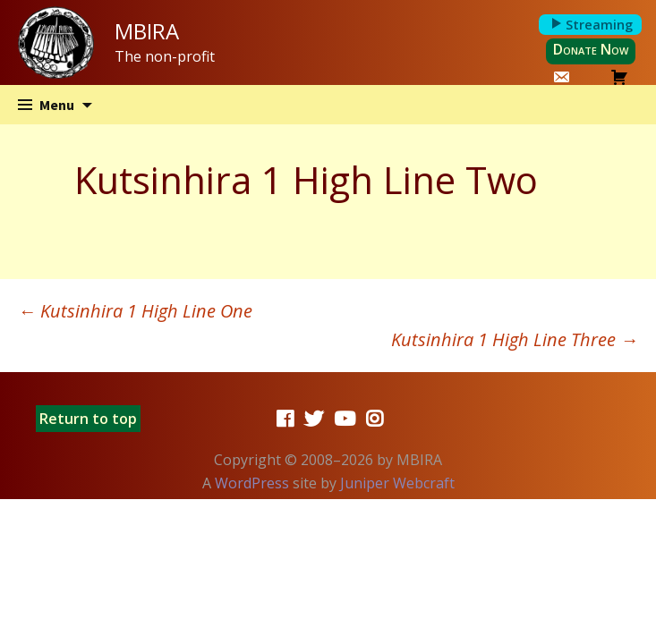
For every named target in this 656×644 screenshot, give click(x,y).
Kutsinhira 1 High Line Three (515, 339)
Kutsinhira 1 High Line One (135, 311)
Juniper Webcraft (397, 483)
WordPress (252, 483)
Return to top (88, 419)
